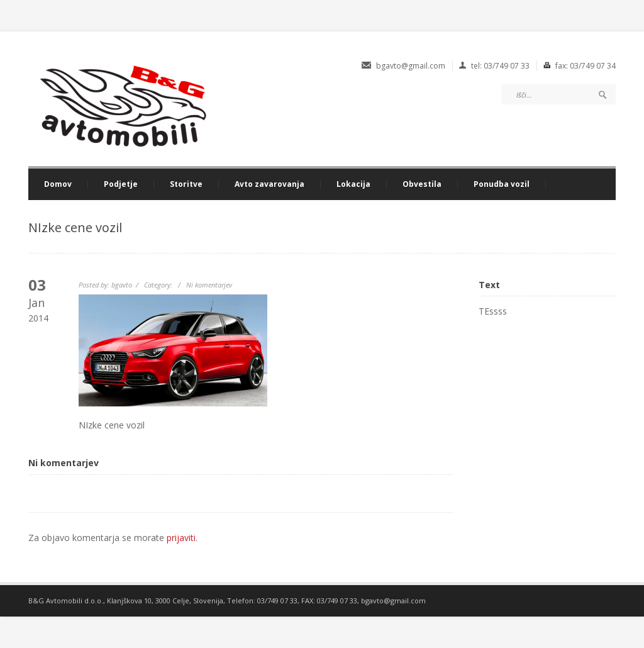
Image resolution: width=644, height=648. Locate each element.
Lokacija (353, 184)
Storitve (186, 184)
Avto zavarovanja (269, 184)
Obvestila (422, 184)
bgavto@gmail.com (393, 601)
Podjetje (121, 184)
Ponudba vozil (502, 184)
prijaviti (181, 538)
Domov (58, 184)
